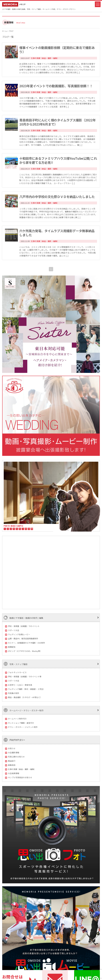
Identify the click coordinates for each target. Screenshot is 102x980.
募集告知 (12, 765)
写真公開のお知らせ (16, 757)
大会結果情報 (14, 773)
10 (32, 529)
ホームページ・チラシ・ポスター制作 (24, 710)
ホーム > (5, 31)
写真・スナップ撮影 (16, 664)
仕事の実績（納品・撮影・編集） (22, 769)
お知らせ (12, 748)
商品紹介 (12, 761)
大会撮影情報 (14, 753)
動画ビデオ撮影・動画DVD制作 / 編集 (23, 618)
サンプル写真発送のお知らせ (20, 777)
